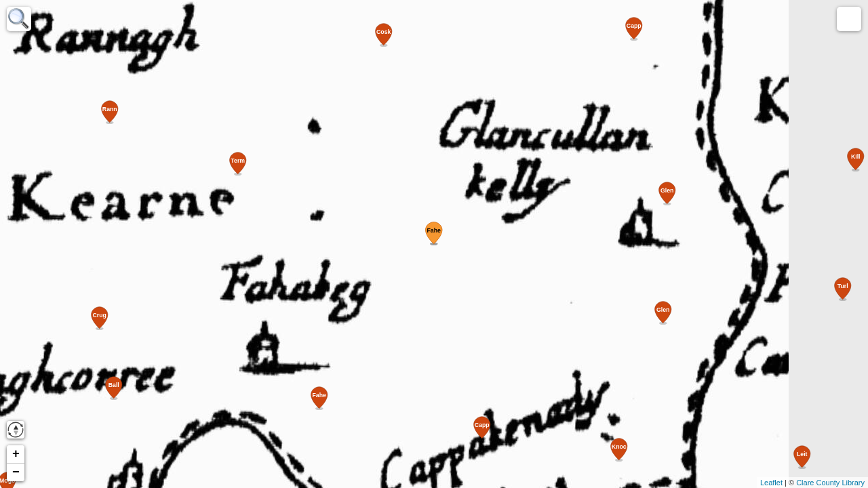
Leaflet (771, 483)
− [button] (16, 472)
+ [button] (16, 454)
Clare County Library (830, 483)
